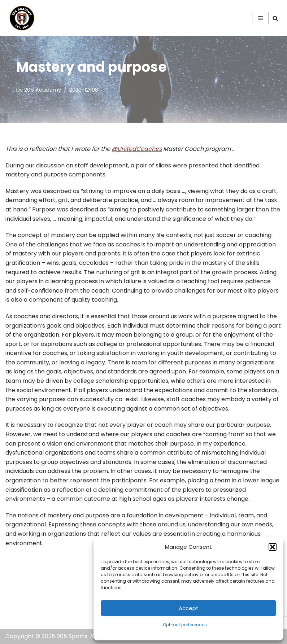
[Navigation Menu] (260, 18)
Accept (189, 608)
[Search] (275, 18)
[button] (273, 547)
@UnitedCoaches (137, 149)
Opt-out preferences (185, 625)
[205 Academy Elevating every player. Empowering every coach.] (20, 18)
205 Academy (43, 90)
